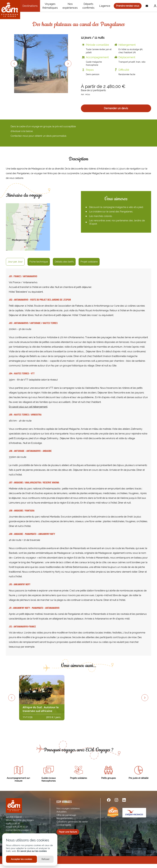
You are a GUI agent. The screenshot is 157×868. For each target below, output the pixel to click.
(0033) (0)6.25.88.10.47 (17, 827)
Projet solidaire (89, 262)
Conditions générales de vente (72, 822)
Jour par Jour (15, 262)
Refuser (45, 859)
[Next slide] (68, 64)
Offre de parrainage (66, 815)
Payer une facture (68, 832)
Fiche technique (39, 262)
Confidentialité (64, 825)
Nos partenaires (65, 818)
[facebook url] (109, 800)
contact (10, 830)
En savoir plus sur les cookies (32, 851)
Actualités (62, 812)
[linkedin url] (124, 800)
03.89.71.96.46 (13, 823)
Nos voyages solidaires (68, 808)
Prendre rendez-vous (128, 6)
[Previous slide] (14, 64)
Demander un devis (116, 108)
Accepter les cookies (21, 859)
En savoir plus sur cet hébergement (28, 407)
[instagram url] (116, 800)
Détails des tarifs (64, 262)
